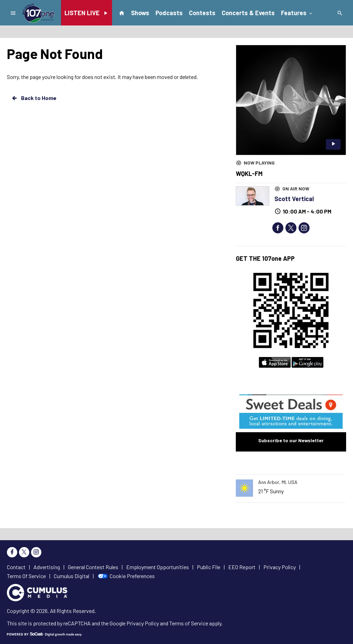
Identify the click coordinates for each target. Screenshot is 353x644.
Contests (202, 13)
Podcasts (169, 13)
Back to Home (34, 98)
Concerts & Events (248, 13)
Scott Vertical (294, 199)
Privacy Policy (143, 623)
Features (297, 12)
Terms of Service (189, 623)
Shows (140, 13)
